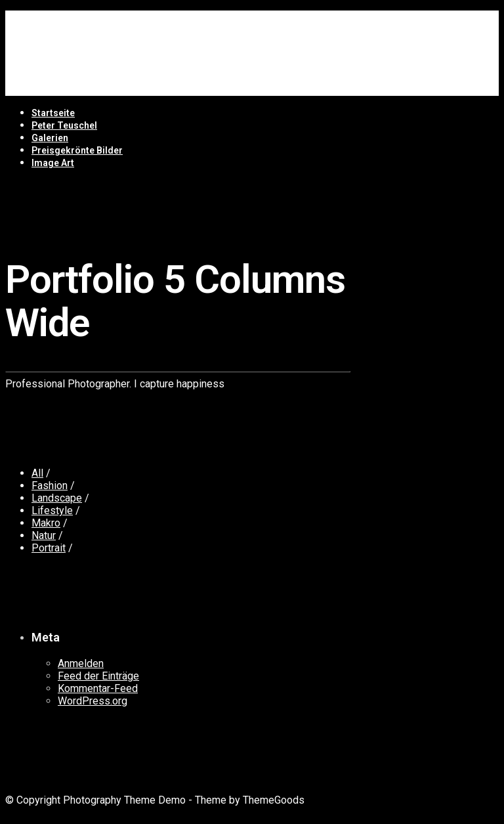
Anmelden (81, 663)
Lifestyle (52, 510)
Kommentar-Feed (98, 688)
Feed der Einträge (98, 676)
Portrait (49, 548)
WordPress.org (93, 701)
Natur (44, 535)
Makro (46, 523)
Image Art (53, 163)
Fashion (50, 486)
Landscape (57, 498)
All (37, 473)
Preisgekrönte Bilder (77, 150)
